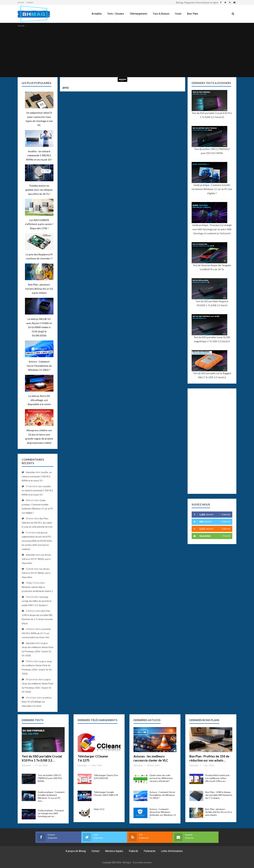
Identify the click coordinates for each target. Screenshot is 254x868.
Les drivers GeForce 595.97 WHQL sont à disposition (36, 559)
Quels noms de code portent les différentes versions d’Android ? (161, 778)
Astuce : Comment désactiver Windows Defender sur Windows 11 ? (163, 813)
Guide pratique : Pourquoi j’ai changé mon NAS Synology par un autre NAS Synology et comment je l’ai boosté (212, 229)
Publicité (133, 851)
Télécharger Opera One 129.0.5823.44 (106, 777)
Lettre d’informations (172, 851)
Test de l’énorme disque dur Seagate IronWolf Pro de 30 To (212, 267)
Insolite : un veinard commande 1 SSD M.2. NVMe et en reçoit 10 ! (37, 476)
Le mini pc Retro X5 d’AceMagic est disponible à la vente (37, 702)
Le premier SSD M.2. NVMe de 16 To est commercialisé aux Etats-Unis (36, 633)
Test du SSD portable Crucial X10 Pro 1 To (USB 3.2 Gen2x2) (212, 115)
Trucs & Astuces (161, 14)
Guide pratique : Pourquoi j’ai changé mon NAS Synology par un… (51, 813)
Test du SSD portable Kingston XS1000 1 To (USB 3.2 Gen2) (212, 303)
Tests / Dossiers (115, 14)
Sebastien (30, 472)
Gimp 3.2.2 (99, 809)
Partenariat (150, 851)
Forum (179, 14)
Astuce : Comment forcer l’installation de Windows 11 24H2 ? (162, 795)
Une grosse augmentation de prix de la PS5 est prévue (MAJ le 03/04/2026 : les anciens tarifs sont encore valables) (37, 541)
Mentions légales (114, 851)
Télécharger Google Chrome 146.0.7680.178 (106, 794)
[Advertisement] (127, 52)
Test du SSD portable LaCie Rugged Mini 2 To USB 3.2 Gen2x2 (212, 375)
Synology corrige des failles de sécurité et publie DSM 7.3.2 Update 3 (37, 601)
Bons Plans (194, 14)
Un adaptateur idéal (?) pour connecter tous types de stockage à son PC (39, 119)
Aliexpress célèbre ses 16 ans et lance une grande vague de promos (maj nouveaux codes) (39, 437)
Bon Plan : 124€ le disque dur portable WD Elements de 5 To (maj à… (219, 795)
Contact (30, 2)
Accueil (21, 2)
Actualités (95, 14)
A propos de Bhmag (76, 851)
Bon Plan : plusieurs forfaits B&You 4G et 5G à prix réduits (219, 812)
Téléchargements (138, 14)
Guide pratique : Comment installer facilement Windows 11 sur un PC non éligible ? (212, 189)
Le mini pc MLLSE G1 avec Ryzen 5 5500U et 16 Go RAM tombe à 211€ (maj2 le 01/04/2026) (39, 327)
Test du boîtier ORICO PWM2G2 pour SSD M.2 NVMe (212, 151)
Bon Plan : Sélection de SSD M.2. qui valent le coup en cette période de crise (37, 523)
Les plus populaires (37, 83)
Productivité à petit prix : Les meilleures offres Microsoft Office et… (218, 778)
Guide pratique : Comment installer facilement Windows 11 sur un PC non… (51, 796)
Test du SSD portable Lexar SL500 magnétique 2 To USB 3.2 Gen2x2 (212, 339)
